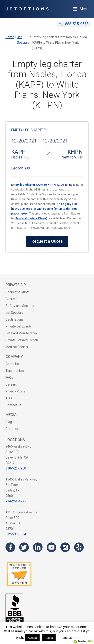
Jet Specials (14, 313)
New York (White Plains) (31, 218)
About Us (12, 364)
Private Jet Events (19, 326)
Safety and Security (20, 306)
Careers (11, 384)
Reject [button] (49, 638)
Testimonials (15, 371)
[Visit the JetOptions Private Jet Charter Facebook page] (10, 547)
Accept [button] (32, 638)
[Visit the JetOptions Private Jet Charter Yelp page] (79, 547)
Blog (9, 422)
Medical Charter (17, 347)
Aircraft (11, 299)
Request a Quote (47, 241)
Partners (12, 429)
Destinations (15, 319)
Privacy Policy (15, 391)
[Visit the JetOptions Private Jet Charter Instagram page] (65, 547)
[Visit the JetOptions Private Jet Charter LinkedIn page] (38, 547)
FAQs (9, 378)
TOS (9, 398)
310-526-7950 (16, 468)
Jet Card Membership (21, 333)
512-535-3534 (16, 534)
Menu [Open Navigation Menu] (84, 9)
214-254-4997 (16, 501)
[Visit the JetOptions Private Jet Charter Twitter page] (24, 547)
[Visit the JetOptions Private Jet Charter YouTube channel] (51, 547)
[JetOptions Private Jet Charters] (27, 9)
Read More (68, 638)
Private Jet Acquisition (22, 340)
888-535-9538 (74, 24)
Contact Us (13, 405)
